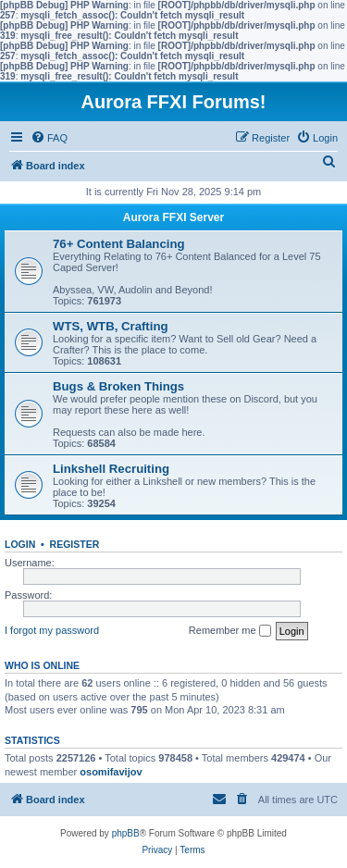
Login (20, 544)
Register (75, 544)
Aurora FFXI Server (173, 217)
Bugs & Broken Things (118, 386)
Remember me (230, 631)
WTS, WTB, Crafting (111, 326)
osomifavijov (111, 772)
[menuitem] (49, 138)
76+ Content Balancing (119, 244)
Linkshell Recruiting (111, 469)
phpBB (126, 833)
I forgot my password (52, 630)
